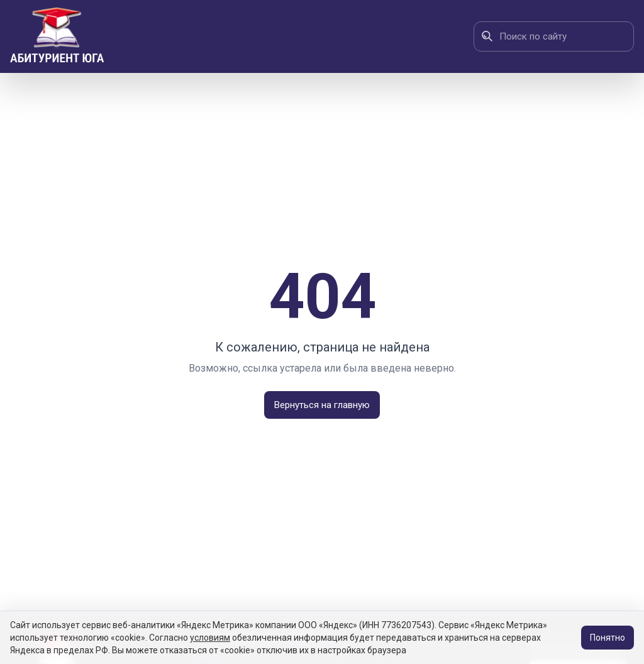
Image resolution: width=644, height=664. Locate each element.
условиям (210, 638)
